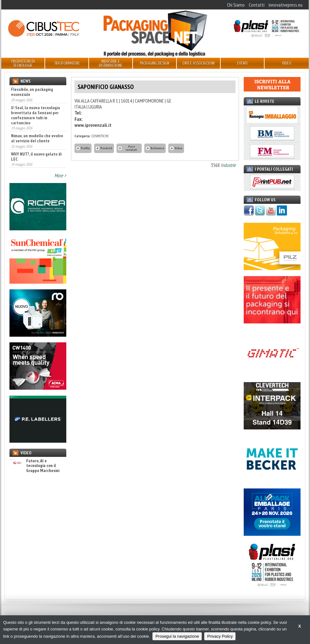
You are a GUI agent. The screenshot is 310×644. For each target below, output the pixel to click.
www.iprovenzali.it (93, 125)
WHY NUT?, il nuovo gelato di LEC (36, 157)
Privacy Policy (220, 636)
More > (60, 175)
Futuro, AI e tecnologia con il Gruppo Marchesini (34, 466)
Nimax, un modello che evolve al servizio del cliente (37, 138)
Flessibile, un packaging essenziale (32, 92)
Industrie (228, 165)
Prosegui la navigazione (177, 636)
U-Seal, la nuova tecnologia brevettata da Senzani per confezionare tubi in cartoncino (36, 115)
